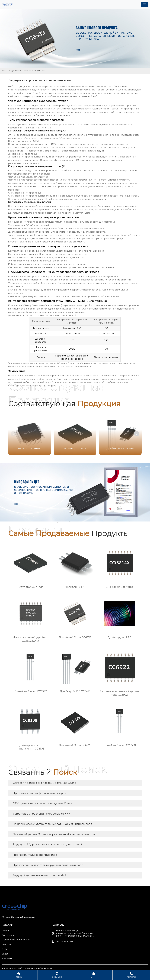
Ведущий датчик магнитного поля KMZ (40, 875)
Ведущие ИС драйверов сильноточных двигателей (47, 845)
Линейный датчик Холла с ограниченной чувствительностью (55, 834)
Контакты (131, 975)
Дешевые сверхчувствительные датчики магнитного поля (52, 824)
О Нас (94, 975)
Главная (5, 71)
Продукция (56, 975)
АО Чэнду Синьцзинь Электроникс (77, 363)
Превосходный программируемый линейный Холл (48, 865)
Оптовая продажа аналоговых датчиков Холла (44, 783)
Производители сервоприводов (35, 855)
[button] (137, 434)
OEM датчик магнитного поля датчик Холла (42, 803)
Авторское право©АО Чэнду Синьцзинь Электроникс (27, 968)
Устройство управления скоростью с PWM (42, 814)
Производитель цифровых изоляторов (39, 793)
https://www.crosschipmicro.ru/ (79, 305)
